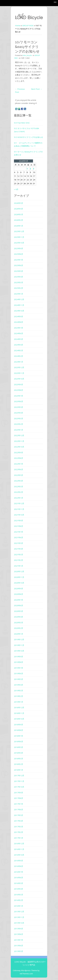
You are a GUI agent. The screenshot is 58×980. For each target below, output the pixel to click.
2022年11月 (19, 441)
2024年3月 (19, 350)
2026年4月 (19, 209)
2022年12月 (19, 435)
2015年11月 (19, 917)
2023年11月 (19, 373)
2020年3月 (19, 622)
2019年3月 (19, 691)
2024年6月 (19, 333)
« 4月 (16, 189)
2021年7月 (19, 532)
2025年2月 (19, 288)
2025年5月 (19, 271)
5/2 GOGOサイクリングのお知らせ (28, 137)
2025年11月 (19, 237)
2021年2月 (19, 560)
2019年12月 (19, 639)
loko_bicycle (27, 55)
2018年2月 (19, 764)
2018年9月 (19, 725)
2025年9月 (19, 248)
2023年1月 (19, 430)
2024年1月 (19, 362)
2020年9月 (19, 588)
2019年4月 (19, 685)
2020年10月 (19, 583)
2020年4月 (19, 617)
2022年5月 (19, 475)
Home (18, 25)
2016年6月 (19, 877)
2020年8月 (19, 594)
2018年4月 (19, 753)
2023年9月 (19, 384)
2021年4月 (19, 549)
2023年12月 (19, 367)
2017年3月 (19, 827)
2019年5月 (19, 679)
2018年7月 (19, 736)
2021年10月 (19, 515)
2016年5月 (19, 883)
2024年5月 (19, 339)
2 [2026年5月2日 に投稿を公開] (30, 169)
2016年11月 (19, 849)
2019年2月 (19, 696)
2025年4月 (19, 277)
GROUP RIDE (28, 25)
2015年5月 (19, 951)
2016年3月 (19, 895)
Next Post (37, 89)
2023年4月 (19, 413)
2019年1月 (19, 702)
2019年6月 (19, 673)
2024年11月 (19, 305)
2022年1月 (19, 498)
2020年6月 (19, 605)
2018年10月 (19, 719)
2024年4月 (19, 345)
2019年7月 (19, 668)
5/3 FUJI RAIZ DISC (22, 123)
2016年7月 (19, 872)
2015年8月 (19, 934)
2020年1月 (19, 634)
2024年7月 (19, 328)
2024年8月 (19, 322)
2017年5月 (19, 815)
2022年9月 (19, 452)
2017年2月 (19, 832)
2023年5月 (19, 407)
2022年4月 (19, 481)
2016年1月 (19, 906)
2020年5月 (19, 611)
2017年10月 (19, 787)
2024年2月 (19, 356)
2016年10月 (19, 855)
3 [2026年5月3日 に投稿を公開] (34, 169)
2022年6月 (19, 469)
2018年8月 (19, 730)
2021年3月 (19, 554)
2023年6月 (19, 401)
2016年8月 (19, 866)
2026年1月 (19, 226)
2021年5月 (19, 543)
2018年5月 (19, 747)
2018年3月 (19, 759)
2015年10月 (19, 923)
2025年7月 (19, 260)
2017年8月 (19, 798)
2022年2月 (19, 492)
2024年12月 (19, 299)
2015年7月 (19, 940)
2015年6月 (19, 946)
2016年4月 (19, 889)
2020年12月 (19, 571)
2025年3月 (19, 282)
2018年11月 (19, 713)
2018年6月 (19, 741)
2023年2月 (19, 424)
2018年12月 (19, 707)
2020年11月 (19, 577)
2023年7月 (19, 396)
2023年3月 (19, 418)
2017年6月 (19, 809)
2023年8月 (19, 390)
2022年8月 (19, 458)
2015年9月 (19, 929)
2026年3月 (19, 214)
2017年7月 (19, 804)
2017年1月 (19, 838)
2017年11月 (19, 781)
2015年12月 (19, 911)
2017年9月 (19, 793)
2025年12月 (19, 231)
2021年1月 (19, 566)
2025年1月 (19, 294)
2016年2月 (19, 900)
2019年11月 (19, 645)
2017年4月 (19, 821)
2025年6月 (19, 265)
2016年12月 (19, 843)
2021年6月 (19, 537)
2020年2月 (19, 628)
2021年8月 (19, 526)
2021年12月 (19, 503)
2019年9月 (19, 657)
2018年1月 (19, 770)
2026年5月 (19, 203)
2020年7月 (19, 600)
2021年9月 (19, 520)
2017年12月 (19, 775)
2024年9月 (19, 316)
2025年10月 (19, 243)
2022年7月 (19, 464)
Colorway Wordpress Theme (25, 970)
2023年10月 (19, 379)
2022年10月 (19, 447)
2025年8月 (19, 254)
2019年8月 (19, 662)
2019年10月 (19, 651)
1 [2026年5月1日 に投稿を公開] (27, 169)
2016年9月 (19, 861)
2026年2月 (19, 220)
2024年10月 (19, 311)
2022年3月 (19, 486)
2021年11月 (19, 509)
